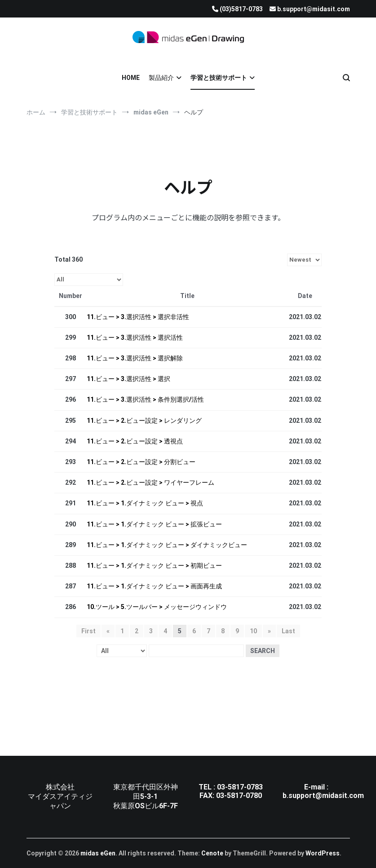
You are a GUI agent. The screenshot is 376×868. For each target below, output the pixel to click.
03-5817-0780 (239, 796)
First (88, 631)
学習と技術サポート (219, 78)
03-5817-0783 (240, 787)
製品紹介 (161, 78)
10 (253, 631)
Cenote (212, 853)
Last (288, 631)
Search (263, 651)
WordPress (323, 853)
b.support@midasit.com (323, 796)
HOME (131, 78)
